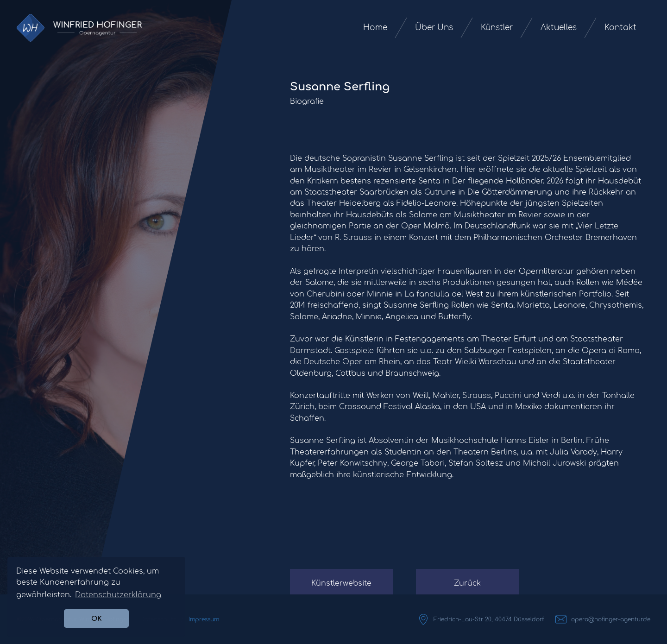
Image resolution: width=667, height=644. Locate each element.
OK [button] (97, 619)
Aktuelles (559, 28)
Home (375, 28)
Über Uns (434, 28)
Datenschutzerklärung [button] (118, 595)
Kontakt (620, 28)
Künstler (497, 28)
